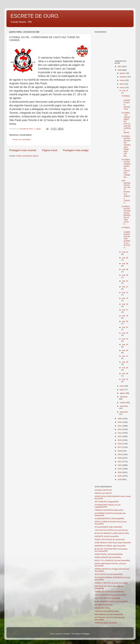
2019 (120, 454)
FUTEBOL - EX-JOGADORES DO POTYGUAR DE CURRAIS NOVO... (126, 123)
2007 (120, 67)
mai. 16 (125, 304)
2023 (120, 469)
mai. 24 (125, 339)
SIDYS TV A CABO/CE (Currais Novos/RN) (112, 560)
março (123, 80)
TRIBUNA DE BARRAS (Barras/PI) (109, 510)
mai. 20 (125, 321)
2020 (120, 458)
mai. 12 (125, 287)
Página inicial (50, 150)
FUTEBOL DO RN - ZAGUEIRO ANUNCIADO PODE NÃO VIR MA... (126, 146)
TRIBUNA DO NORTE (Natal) (107, 611)
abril (122, 84)
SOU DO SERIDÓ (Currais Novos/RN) (110, 595)
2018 (120, 451)
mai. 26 (125, 350)
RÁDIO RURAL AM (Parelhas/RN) (109, 554)
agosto (123, 393)
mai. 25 (125, 345)
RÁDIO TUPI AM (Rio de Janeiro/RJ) (110, 540)
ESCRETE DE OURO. (35, 16)
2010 (120, 422)
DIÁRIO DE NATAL (102, 608)
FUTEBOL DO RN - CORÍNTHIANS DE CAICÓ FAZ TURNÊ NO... (126, 168)
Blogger (86, 634)
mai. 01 (125, 91)
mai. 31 (125, 379)
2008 (120, 70)
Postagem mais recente (23, 150)
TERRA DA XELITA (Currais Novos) (109, 592)
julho (122, 390)
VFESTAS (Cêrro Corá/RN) (106, 623)
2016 (120, 444)
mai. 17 (125, 310)
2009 (120, 419)
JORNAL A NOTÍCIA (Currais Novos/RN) (111, 583)
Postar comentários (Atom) (27, 156)
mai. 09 (125, 275)
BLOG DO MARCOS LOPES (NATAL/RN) (112, 533)
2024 (120, 472)
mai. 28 (125, 362)
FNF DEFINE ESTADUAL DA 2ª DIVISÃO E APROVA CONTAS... (126, 192)
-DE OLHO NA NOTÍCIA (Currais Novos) (111, 530)
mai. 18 (125, 316)
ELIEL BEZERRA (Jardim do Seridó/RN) (111, 601)
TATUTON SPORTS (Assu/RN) (107, 598)
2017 (120, 447)
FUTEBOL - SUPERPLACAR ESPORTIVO (126, 103)
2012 (120, 429)
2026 (120, 479)
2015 (120, 440)
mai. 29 (125, 368)
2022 (120, 465)
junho (122, 386)
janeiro (123, 73)
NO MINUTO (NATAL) (104, 605)
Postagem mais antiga (76, 150)
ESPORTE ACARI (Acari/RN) (107, 536)
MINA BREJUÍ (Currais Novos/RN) (109, 614)
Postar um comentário (22, 139)
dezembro (124, 412)
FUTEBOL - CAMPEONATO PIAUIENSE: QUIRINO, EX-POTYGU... (126, 238)
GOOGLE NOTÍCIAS (103, 490)
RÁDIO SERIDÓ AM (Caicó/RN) (108, 557)
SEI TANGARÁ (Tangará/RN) (107, 502)
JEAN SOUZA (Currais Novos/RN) (109, 574)
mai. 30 (125, 374)
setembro (124, 397)
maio (122, 87)
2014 (120, 436)
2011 (120, 426)
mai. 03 (125, 252)
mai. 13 (125, 293)
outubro (123, 403)
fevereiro (124, 77)
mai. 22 (125, 327)
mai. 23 (125, 333)
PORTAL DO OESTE (103, 493)
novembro (124, 406)
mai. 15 (125, 298)
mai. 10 (125, 281)
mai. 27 (125, 356)
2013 (120, 433)
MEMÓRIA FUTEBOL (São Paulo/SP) (110, 546)
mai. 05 (125, 258)
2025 (120, 476)
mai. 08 (125, 269)
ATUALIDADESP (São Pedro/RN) (108, 527)
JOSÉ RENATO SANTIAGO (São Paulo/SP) (113, 543)
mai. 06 (125, 264)
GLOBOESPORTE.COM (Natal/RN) (109, 519)
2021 (120, 462)
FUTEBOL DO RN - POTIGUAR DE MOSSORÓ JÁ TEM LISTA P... (126, 215)
